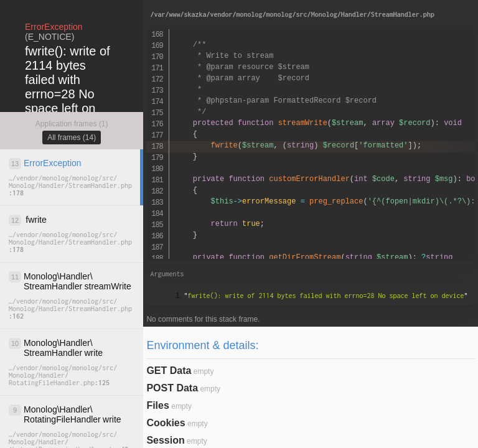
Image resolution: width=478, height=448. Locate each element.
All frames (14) (72, 138)
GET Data (169, 371)
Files (157, 405)
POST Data (172, 388)
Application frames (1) (72, 124)
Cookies (166, 423)
